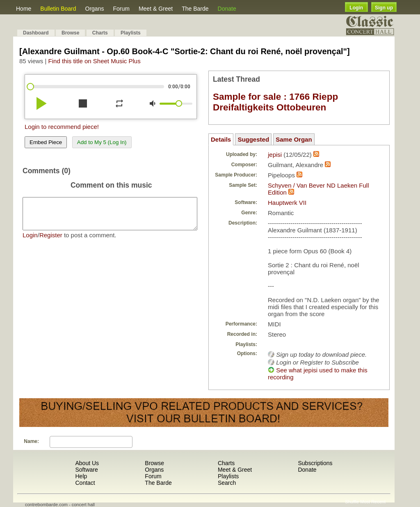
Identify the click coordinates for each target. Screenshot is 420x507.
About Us (87, 463)
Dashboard (36, 33)
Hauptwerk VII (287, 203)
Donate (227, 9)
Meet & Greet (156, 9)
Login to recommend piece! (62, 127)
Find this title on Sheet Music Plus (95, 61)
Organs (95, 9)
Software (86, 470)
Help (81, 476)
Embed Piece (46, 142)
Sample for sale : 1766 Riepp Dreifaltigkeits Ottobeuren (275, 102)
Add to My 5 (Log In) (102, 142)
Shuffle (352, 502)
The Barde (195, 9)
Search (227, 483)
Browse (70, 33)
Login (356, 8)
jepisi (275, 155)
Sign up (384, 8)
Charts (100, 33)
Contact (85, 483)
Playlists (131, 33)
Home (24, 9)
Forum (121, 9)
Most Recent (373, 502)
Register (51, 241)
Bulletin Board (58, 9)
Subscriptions (315, 463)
